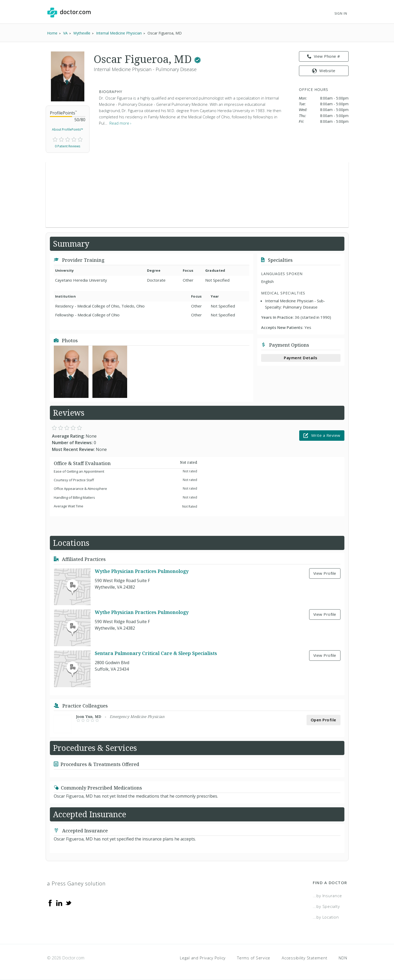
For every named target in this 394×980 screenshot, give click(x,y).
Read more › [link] (120, 123)
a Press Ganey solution (76, 883)
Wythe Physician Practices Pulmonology (142, 571)
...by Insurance (327, 896)
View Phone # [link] (324, 56)
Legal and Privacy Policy (203, 958)
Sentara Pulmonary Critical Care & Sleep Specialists (156, 653)
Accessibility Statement (304, 958)
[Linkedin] (59, 902)
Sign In (341, 13)
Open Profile (324, 720)
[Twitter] (68, 902)
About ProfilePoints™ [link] (67, 129)
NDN (343, 958)
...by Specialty (326, 906)
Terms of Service (254, 958)
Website (324, 71)
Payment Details (301, 358)
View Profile (325, 573)
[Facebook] (50, 902)
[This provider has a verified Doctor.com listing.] (198, 59)
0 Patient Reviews (67, 146)
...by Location (326, 917)
